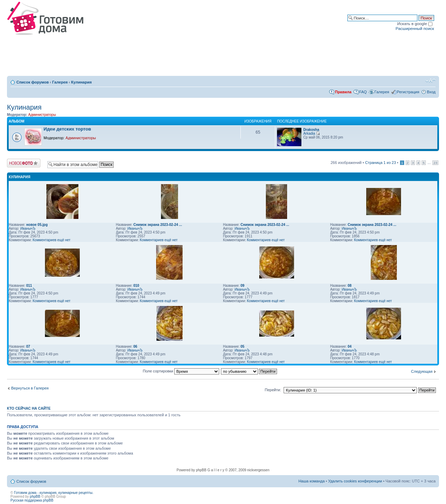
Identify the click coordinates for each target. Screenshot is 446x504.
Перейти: (273, 390)
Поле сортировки (181, 371)
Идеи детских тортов (67, 129)
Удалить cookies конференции (355, 481)
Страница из (381, 163)
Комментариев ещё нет (52, 240)
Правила (343, 92)
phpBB (35, 497)
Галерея (60, 82)
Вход (431, 92)
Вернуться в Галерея (30, 388)
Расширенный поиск (415, 28)
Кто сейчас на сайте (29, 408)
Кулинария (81, 82)
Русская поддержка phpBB (32, 500)
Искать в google (415, 23)
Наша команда (311, 481)
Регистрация (408, 92)
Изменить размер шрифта (430, 81)
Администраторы (42, 115)
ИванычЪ (28, 229)
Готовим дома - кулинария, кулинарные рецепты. (54, 493)
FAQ (363, 92)
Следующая (422, 371)
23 (435, 163)
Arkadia (309, 133)
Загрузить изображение (24, 163)
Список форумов (33, 82)
